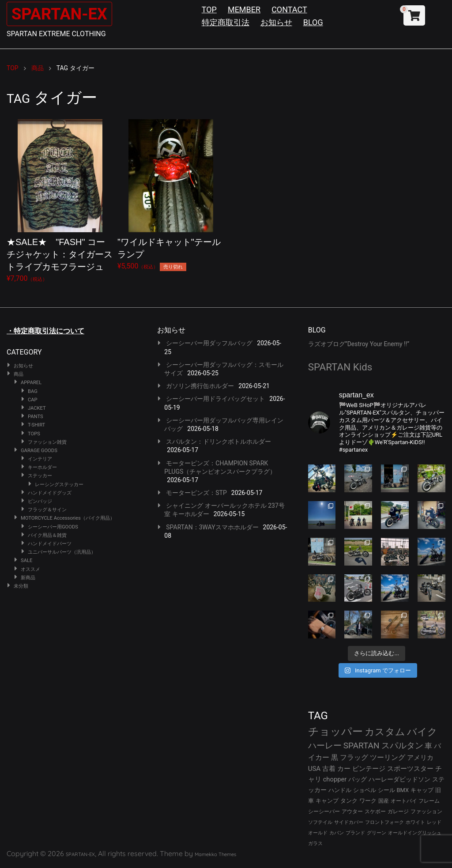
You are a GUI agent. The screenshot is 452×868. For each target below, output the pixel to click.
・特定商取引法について (45, 331)
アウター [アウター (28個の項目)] (352, 811)
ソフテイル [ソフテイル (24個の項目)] (320, 822)
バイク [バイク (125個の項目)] (422, 732)
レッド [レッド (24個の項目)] (434, 822)
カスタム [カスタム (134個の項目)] (385, 732)
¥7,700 (60, 201)
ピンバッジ (40, 501)
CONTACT (289, 9)
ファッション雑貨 (47, 442)
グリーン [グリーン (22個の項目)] (377, 833)
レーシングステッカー (59, 485)
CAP (33, 400)
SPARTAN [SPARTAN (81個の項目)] (362, 745)
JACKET (37, 408)
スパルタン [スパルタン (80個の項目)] (402, 745)
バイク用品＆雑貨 (47, 535)
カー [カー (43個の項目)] (344, 769)
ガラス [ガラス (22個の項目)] (315, 843)
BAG (33, 391)
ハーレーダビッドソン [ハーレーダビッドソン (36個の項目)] (399, 779)
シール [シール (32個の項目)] (386, 790)
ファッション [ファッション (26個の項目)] (426, 811)
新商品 (28, 578)
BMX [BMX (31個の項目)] (403, 790)
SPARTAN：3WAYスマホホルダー (212, 527)
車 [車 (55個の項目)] (428, 746)
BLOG (313, 22)
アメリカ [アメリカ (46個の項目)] (420, 758)
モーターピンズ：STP (196, 493)
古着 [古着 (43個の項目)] (329, 769)
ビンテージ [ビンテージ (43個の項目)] (369, 769)
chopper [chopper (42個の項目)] (335, 779)
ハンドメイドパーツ (50, 544)
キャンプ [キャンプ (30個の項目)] (327, 801)
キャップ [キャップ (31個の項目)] (422, 790)
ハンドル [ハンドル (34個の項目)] (340, 790)
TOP (209, 9)
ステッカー (40, 476)
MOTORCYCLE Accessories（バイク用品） (68, 518)
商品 (19, 374)
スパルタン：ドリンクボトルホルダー (218, 442)
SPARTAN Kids (340, 367)
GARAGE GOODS (39, 451)
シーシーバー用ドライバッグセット (215, 399)
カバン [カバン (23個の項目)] (337, 833)
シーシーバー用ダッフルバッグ (209, 343)
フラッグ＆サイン (47, 510)
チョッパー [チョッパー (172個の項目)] (335, 732)
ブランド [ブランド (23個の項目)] (355, 833)
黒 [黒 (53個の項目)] (335, 757)
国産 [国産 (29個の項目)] (384, 801)
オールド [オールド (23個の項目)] (318, 833)
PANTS (36, 417)
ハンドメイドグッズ (50, 493)
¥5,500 (171, 195)
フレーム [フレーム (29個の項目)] (429, 801)
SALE (26, 560)
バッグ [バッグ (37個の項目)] (358, 779)
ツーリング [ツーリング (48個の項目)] (388, 757)
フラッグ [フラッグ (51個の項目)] (354, 757)
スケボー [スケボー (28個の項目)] (375, 811)
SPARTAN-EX (64, 13)
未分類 (21, 586)
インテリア (40, 459)
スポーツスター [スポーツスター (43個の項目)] (410, 769)
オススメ (30, 569)
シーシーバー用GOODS (53, 527)
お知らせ (276, 22)
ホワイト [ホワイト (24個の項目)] (415, 822)
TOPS (34, 434)
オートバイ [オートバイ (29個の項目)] (404, 801)
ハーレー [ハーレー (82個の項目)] (325, 745)
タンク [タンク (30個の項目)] (349, 801)
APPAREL (31, 383)
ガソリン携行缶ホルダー (200, 386)
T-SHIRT (36, 425)
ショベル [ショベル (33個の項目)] (365, 790)
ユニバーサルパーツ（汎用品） (62, 552)
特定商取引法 (226, 22)
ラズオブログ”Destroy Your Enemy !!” (359, 344)
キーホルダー (42, 467)
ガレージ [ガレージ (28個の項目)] (398, 811)
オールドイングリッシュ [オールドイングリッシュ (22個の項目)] (415, 833)
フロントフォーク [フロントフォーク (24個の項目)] (384, 822)
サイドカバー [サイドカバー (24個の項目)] (349, 822)
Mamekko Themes (215, 854)
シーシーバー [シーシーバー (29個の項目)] (324, 811)
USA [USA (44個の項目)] (315, 769)
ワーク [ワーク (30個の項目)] (368, 801)
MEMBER (244, 9)
